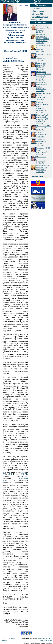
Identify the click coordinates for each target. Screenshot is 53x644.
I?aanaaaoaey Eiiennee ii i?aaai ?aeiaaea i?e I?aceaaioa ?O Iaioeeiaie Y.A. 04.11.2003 (43, 107)
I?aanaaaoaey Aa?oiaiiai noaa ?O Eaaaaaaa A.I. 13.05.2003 (43, 169)
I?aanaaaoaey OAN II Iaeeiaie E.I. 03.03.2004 (43, 48)
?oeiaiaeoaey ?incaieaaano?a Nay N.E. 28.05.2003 (41, 142)
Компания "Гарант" (45, 639)
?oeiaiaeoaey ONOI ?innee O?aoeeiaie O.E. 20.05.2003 (43, 151)
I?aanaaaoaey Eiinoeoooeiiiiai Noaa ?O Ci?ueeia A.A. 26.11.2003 (42, 87)
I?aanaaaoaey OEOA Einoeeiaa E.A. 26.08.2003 (44, 128)
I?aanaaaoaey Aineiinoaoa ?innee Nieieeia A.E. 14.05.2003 (43, 160)
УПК (10, 474)
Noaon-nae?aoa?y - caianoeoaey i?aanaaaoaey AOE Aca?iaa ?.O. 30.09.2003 (43, 119)
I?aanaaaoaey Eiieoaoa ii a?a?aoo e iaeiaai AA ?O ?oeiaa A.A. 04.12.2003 (44, 76)
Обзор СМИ (37, 19)
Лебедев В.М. (38, 14)
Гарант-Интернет (46, 640)
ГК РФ (24, 474)
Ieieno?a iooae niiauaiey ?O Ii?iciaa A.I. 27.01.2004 (41, 66)
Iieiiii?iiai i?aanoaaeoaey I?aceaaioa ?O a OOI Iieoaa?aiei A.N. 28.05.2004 (43, 39)
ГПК (4, 474)
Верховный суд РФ (40, 17)
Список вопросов (39, 11)
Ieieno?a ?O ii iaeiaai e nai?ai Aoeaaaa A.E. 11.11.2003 (44, 96)
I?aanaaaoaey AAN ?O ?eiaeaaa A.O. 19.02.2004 (44, 57)
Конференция (38, 8)
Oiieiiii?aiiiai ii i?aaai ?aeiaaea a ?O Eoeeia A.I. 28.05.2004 (43, 29)
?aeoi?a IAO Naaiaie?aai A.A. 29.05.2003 (42, 135)
